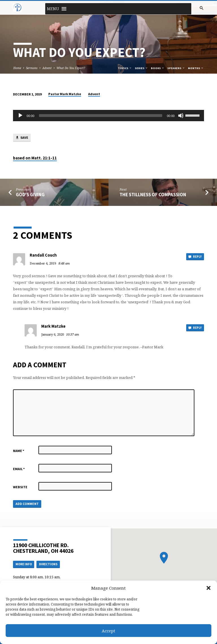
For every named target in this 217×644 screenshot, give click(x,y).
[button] (209, 588)
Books (158, 68)
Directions (48, 564)
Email (19, 469)
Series (141, 68)
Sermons (32, 68)
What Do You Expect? (71, 68)
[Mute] (181, 116)
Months (196, 68)
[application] (108, 116)
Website (20, 487)
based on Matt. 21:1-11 (35, 158)
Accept (108, 631)
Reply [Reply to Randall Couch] (195, 257)
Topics (125, 68)
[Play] (20, 116)
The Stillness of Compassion (153, 195)
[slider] (101, 116)
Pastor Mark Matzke (65, 94)
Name (19, 451)
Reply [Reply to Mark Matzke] (195, 328)
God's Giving (30, 195)
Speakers (176, 68)
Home (17, 68)
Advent (47, 68)
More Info (24, 564)
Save (22, 138)
